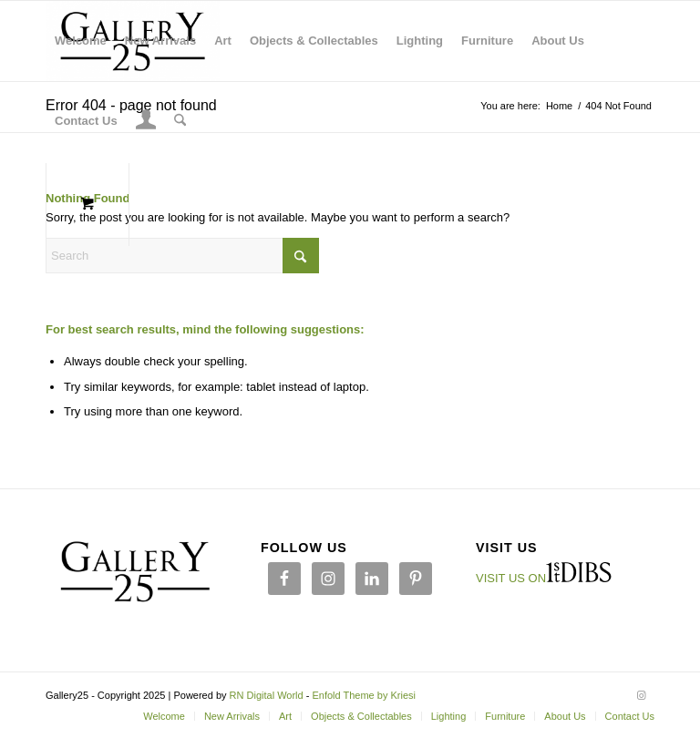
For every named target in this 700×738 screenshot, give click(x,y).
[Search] (180, 121)
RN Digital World (267, 695)
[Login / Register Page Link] (146, 123)
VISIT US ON (511, 578)
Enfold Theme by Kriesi (364, 695)
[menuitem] (81, 41)
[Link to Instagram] (641, 695)
